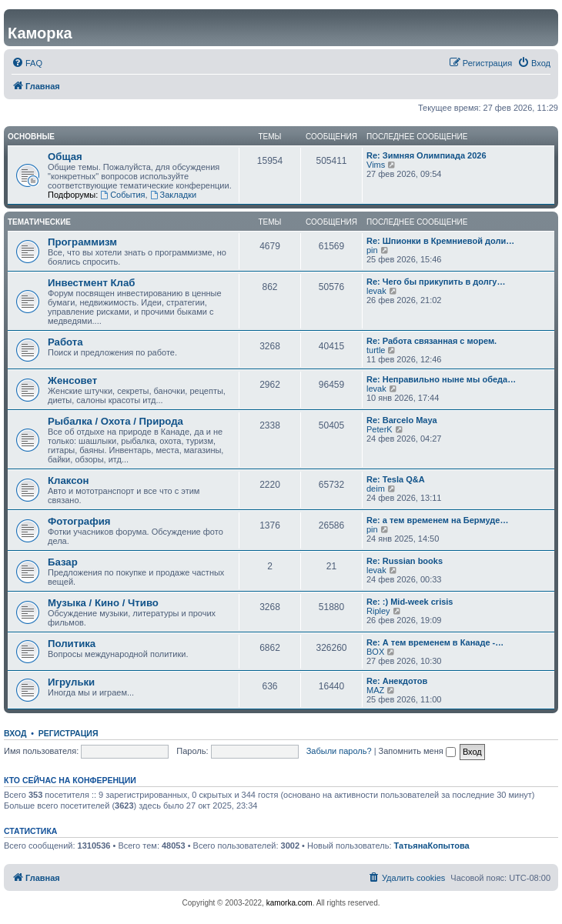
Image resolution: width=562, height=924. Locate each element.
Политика (72, 644)
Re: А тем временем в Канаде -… (435, 642)
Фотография (79, 521)
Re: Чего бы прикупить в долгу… (436, 282)
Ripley (378, 611)
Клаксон (69, 480)
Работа (65, 342)
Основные (31, 137)
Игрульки (71, 682)
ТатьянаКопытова (432, 846)
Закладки (173, 195)
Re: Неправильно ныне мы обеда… (441, 379)
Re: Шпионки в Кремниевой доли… (440, 241)
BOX (375, 652)
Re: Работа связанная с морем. (432, 341)
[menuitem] (27, 63)
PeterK (380, 429)
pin (372, 250)
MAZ (375, 690)
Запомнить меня (417, 751)
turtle (376, 350)
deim (376, 489)
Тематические (39, 222)
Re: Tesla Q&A (396, 479)
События (122, 195)
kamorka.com (289, 903)
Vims (376, 165)
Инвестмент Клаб (91, 283)
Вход (15, 733)
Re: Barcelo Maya (402, 420)
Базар (63, 562)
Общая (65, 157)
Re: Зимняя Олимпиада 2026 (427, 155)
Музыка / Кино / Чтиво (103, 603)
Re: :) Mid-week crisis (410, 602)
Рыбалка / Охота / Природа (115, 421)
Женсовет (72, 380)
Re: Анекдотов (397, 681)
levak (376, 291)
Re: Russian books (405, 561)
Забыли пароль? (339, 751)
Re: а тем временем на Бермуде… (437, 520)
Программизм (82, 242)
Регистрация (69, 733)
